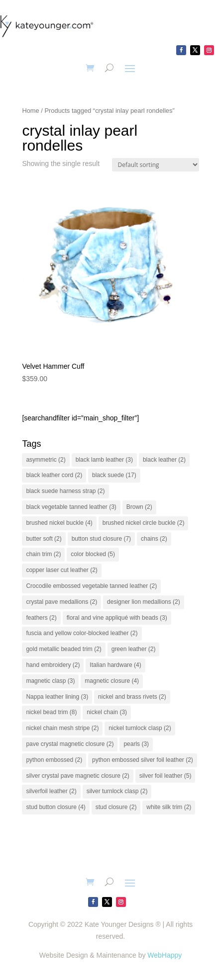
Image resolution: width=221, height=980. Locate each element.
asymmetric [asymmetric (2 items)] (46, 460)
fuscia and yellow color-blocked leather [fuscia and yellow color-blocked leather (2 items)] (82, 633)
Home (30, 111)
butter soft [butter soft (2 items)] (44, 539)
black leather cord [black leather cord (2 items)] (54, 475)
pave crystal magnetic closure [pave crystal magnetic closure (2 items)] (70, 744)
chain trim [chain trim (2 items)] (43, 554)
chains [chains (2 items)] (154, 539)
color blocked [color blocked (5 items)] (93, 554)
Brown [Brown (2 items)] (139, 507)
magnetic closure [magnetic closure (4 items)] (112, 681)
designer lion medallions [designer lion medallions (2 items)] (144, 602)
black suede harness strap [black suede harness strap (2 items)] (65, 491)
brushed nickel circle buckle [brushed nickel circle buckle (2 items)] (144, 523)
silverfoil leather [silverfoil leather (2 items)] (51, 791)
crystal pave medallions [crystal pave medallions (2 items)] (61, 602)
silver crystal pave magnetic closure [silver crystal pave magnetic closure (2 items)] (77, 776)
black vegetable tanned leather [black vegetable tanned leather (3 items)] (71, 507)
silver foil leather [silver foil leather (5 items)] (166, 776)
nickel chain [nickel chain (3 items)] (107, 712)
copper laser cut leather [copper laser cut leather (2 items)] (61, 570)
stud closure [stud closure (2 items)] (116, 807)
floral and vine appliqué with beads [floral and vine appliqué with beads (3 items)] (117, 618)
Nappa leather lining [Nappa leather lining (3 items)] (57, 697)
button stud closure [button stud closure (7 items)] (101, 539)
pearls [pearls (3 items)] (136, 744)
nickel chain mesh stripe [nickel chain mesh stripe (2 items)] (62, 728)
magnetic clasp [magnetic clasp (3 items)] (50, 681)
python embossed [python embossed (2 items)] (54, 760)
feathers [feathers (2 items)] (41, 618)
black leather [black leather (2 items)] (164, 460)
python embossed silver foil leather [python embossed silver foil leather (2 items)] (143, 760)
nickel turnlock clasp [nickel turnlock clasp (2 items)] (140, 728)
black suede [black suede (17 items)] (114, 475)
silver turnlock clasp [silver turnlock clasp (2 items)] (117, 791)
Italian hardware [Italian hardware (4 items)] (115, 665)
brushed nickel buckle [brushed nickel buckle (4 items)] (59, 523)
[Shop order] (156, 165)
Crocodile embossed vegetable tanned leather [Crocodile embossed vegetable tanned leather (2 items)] (91, 586)
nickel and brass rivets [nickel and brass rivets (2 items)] (132, 697)
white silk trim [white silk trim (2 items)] (169, 807)
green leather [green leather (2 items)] (134, 649)
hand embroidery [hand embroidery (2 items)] (53, 665)
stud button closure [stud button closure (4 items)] (55, 807)
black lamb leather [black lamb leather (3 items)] (104, 460)
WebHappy (165, 955)
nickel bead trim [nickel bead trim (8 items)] (51, 712)
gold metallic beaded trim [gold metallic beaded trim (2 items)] (63, 649)
